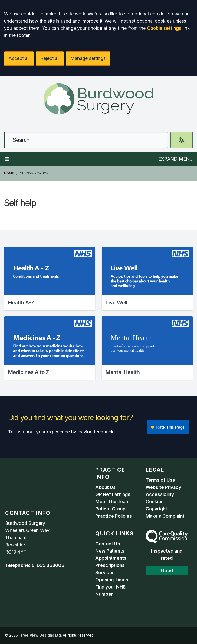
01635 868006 (48, 565)
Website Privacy (163, 487)
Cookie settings (164, 28)
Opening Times (112, 580)
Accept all (19, 58)
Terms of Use (160, 480)
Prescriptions (110, 565)
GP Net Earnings (113, 494)
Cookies (155, 502)
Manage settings (88, 58)
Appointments (111, 558)
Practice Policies (114, 516)
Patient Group (110, 509)
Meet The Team (112, 502)
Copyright (156, 509)
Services (105, 572)
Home (9, 173)
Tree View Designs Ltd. (41, 635)
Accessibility (160, 494)
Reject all (50, 58)
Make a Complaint (165, 516)
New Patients (110, 551)
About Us (106, 487)
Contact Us (108, 544)
